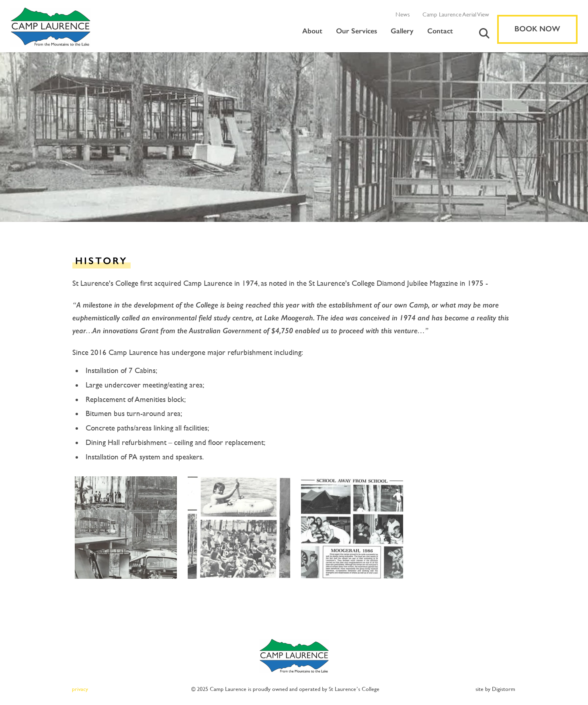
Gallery (402, 31)
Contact (440, 31)
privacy (80, 689)
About (312, 31)
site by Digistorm (495, 689)
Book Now (537, 29)
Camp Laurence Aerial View (456, 14)
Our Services (356, 31)
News (403, 14)
